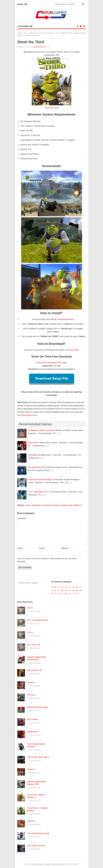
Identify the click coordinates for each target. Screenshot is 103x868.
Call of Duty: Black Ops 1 (38, 757)
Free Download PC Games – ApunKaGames (47, 864)
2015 (25, 33)
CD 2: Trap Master (36, 492)
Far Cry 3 (31, 695)
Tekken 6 (31, 769)
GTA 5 (30, 608)
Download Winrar (66, 319)
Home (20, 33)
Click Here (74, 350)
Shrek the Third (52, 108)
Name (21, 548)
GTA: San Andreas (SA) (38, 620)
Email (42, 548)
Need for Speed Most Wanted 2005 (37, 783)
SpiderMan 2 (33, 732)
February (33, 33)
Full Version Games (64, 33)
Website (65, 548)
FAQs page (26, 415)
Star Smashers (35, 467)
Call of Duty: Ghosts (36, 846)
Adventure (50, 33)
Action (42, 33)
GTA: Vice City (34, 645)
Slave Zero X (34, 443)
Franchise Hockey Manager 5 (41, 479)
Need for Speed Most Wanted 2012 (37, 658)
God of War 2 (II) (35, 670)
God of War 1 (33, 719)
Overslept (32, 455)
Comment (22, 518)
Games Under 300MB (70, 505)
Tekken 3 (31, 682)
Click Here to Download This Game (52, 363)
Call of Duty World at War (38, 833)
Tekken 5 (31, 821)
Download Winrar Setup (38, 707)
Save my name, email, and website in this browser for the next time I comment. (47, 560)
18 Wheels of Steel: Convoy (40, 430)
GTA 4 (30, 632)
